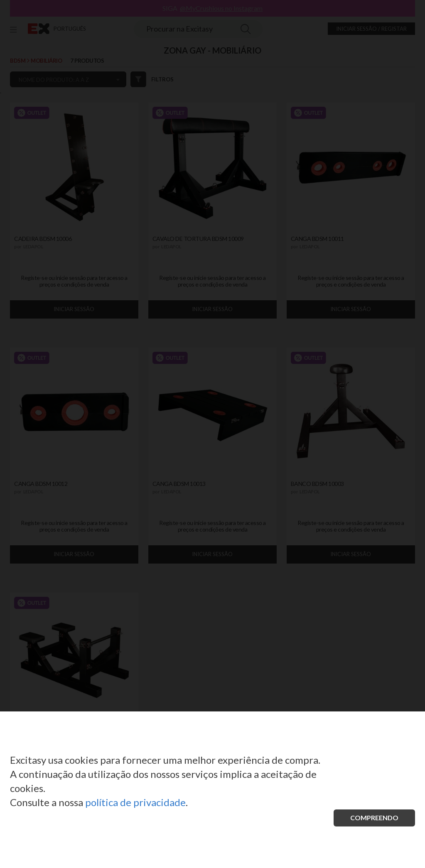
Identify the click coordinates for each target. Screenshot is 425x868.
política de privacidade (135, 802)
